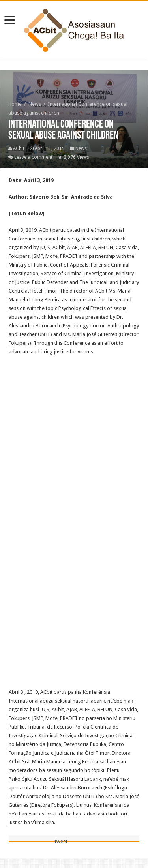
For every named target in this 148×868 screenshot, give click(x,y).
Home (15, 104)
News (35, 104)
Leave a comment (33, 157)
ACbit (19, 148)
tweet (61, 841)
